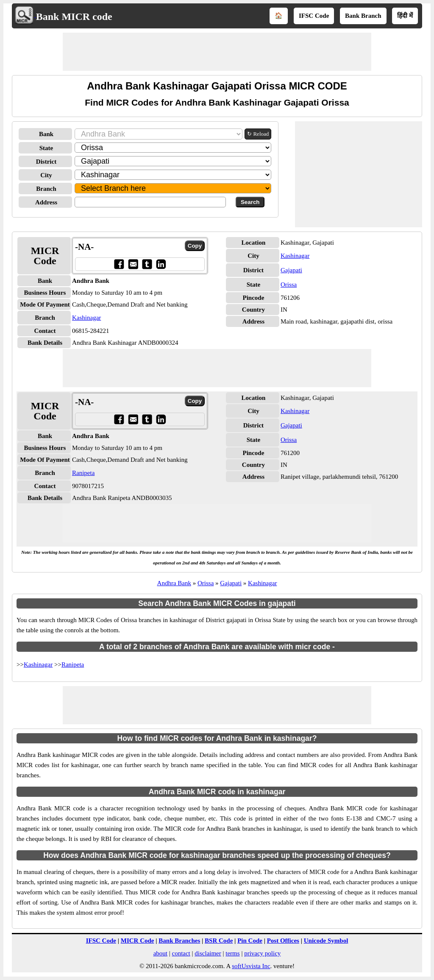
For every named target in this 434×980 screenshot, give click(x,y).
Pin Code (250, 941)
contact (181, 953)
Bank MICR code (74, 17)
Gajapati (291, 270)
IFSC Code (314, 16)
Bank (46, 134)
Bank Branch (363, 16)
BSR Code (219, 941)
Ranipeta (83, 473)
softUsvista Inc (251, 966)
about (160, 953)
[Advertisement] (217, 52)
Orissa (289, 285)
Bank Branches (179, 941)
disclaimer (208, 953)
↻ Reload (258, 134)
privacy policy (262, 953)
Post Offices (283, 941)
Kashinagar (86, 318)
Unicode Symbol (326, 941)
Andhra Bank (174, 583)
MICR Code (138, 941)
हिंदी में (405, 16)
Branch (46, 189)
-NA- (84, 247)
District (46, 162)
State (46, 148)
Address (46, 202)
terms (232, 953)
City (46, 175)
